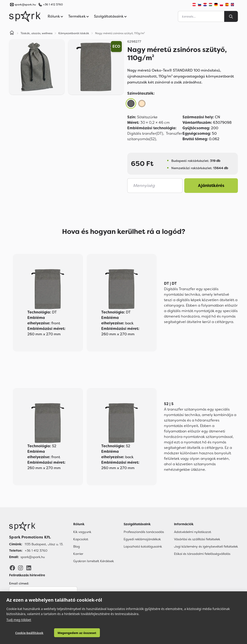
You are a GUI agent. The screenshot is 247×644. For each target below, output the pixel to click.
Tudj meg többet (19, 620)
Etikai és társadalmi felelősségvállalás (202, 554)
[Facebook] (12, 568)
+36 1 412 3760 (53, 5)
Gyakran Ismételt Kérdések (94, 561)
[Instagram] (21, 568)
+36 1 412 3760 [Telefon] (36, 551)
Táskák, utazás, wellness (36, 33)
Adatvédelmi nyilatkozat (193, 532)
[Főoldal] (36, 526)
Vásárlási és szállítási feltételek (197, 539)
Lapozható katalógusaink (143, 546)
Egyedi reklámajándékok (142, 539)
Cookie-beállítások (29, 633)
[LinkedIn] (29, 568)
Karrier (78, 554)
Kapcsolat (81, 539)
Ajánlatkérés (211, 186)
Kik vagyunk (82, 532)
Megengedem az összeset (77, 633)
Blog (77, 546)
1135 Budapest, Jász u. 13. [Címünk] (44, 544)
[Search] (231, 16)
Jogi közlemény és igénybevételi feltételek (206, 546)
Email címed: (19, 583)
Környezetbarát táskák (74, 33)
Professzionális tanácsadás (144, 532)
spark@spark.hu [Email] (33, 557)
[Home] (12, 33)
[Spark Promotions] (25, 16)
